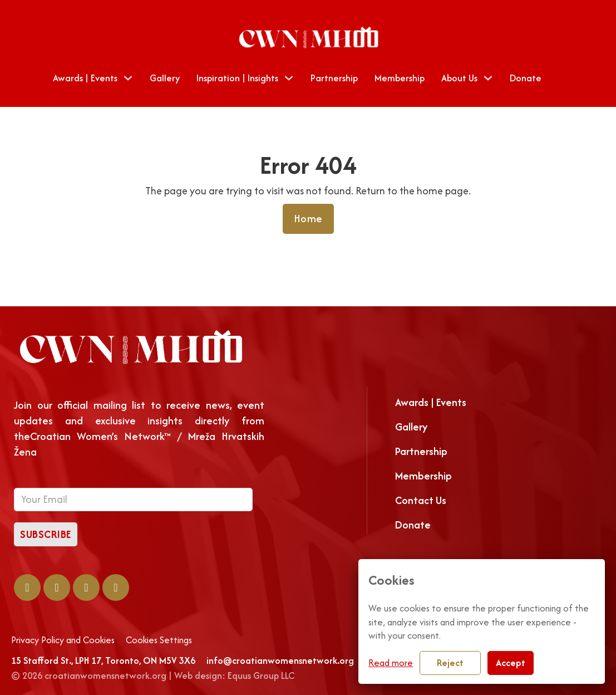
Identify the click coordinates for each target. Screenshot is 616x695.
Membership (400, 78)
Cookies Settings (159, 640)
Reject (450, 663)
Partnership (334, 78)
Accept (511, 663)
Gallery (165, 78)
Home (308, 219)
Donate (526, 78)
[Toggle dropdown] (128, 78)
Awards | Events (85, 78)
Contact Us (421, 500)
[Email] (133, 500)
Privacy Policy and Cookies (63, 640)
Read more (391, 663)
